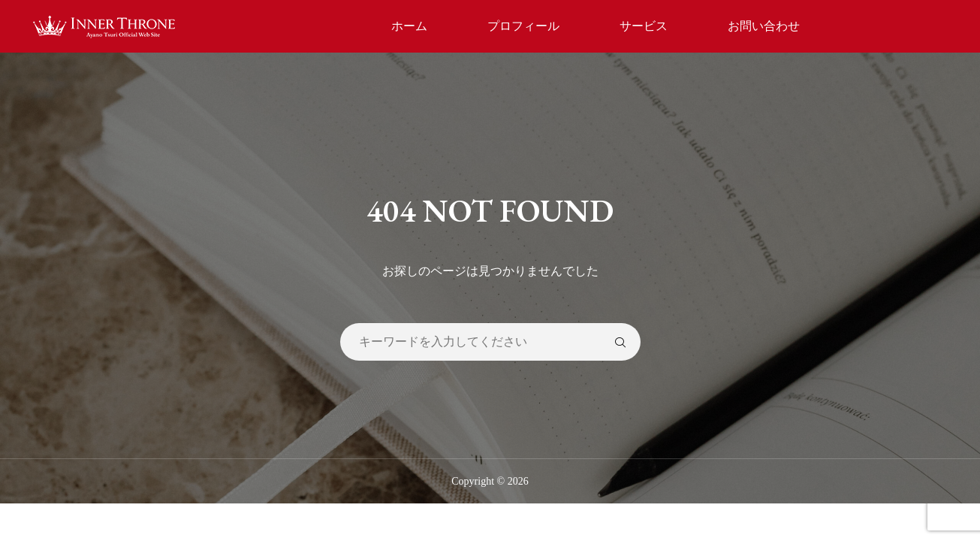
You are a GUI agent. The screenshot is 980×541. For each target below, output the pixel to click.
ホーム (409, 26)
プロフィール (523, 26)
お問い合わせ (764, 26)
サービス (644, 26)
